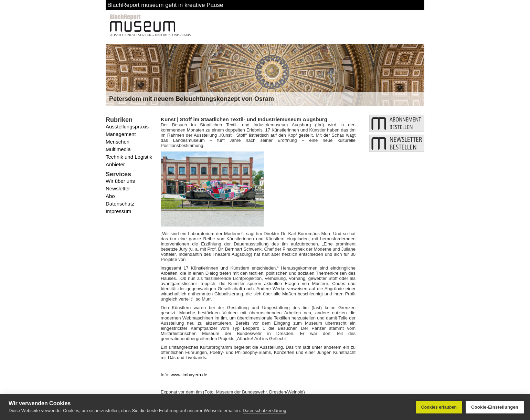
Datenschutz (120, 204)
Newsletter (118, 188)
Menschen (118, 142)
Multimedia (118, 149)
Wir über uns (120, 181)
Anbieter (115, 164)
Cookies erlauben (439, 407)
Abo (110, 196)
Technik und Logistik (129, 157)
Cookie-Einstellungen (495, 407)
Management (121, 134)
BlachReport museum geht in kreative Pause (165, 5)
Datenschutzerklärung (264, 411)
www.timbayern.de (189, 375)
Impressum (118, 211)
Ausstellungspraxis (127, 127)
